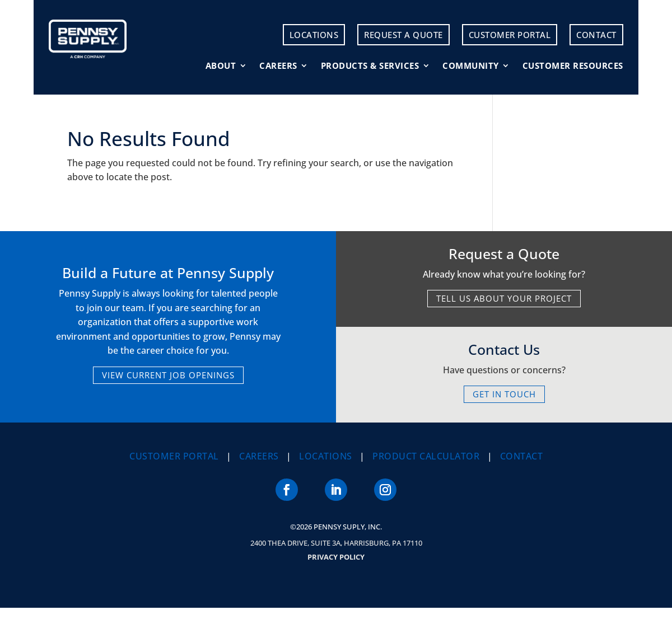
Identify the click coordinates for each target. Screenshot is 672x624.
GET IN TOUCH (504, 394)
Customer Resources (573, 66)
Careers (278, 66)
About (221, 66)
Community (471, 66)
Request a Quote (403, 35)
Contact (596, 35)
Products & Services (370, 66)
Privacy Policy (336, 557)
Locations (314, 35)
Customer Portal (510, 35)
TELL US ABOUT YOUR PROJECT (504, 298)
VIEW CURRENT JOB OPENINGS (168, 375)
